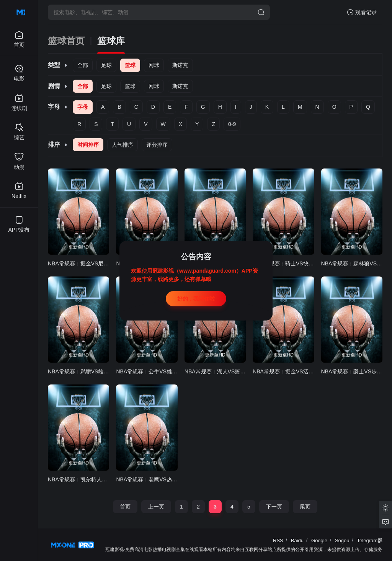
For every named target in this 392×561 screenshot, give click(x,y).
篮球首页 (66, 41)
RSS (278, 541)
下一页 (274, 507)
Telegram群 (370, 541)
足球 (106, 65)
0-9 (232, 124)
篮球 (130, 65)
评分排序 (157, 145)
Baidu (297, 541)
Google (319, 541)
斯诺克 (180, 65)
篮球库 (111, 41)
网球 (154, 65)
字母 (83, 107)
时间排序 (88, 145)
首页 (125, 507)
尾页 (305, 507)
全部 (83, 65)
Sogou (342, 541)
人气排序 (122, 145)
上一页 (156, 507)
